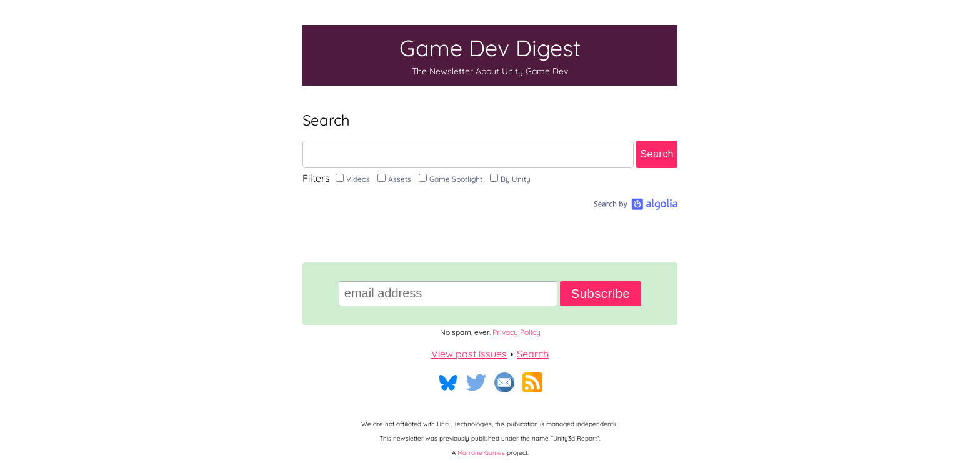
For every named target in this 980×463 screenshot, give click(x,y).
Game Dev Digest (490, 55)
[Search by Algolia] (634, 206)
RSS (532, 382)
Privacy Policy (517, 332)
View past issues (469, 354)
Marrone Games (481, 453)
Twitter (476, 382)
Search (657, 154)
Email (504, 382)
